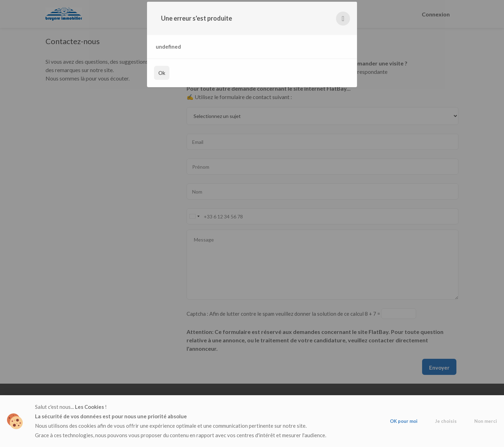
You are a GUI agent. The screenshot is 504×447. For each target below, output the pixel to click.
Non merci (486, 421)
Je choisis (446, 421)
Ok (162, 73)
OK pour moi (404, 421)
